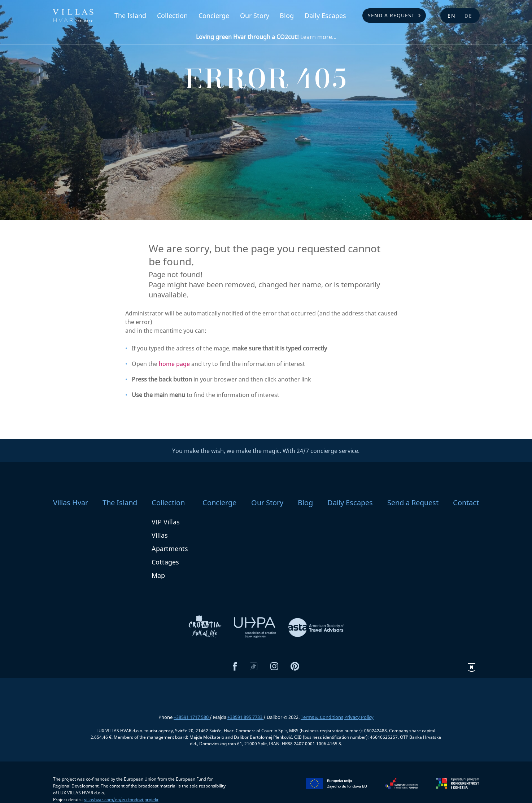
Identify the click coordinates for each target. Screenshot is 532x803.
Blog (287, 16)
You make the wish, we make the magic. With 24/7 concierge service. (266, 451)
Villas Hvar (71, 503)
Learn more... (266, 37)
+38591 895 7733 (245, 717)
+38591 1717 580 (192, 717)
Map (158, 575)
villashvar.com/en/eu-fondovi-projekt (121, 800)
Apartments (170, 549)
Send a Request (391, 15)
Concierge (214, 16)
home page (174, 364)
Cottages (165, 562)
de (468, 16)
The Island (130, 16)
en (452, 16)
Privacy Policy (359, 717)
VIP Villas (166, 522)
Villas (160, 535)
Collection (172, 16)
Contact (466, 503)
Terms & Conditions (322, 717)
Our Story (255, 16)
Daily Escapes (325, 16)
